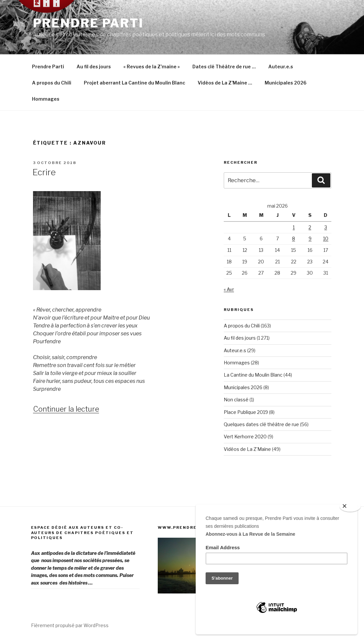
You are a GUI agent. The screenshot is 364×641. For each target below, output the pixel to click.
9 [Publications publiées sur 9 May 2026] (310, 238)
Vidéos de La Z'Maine (247, 449)
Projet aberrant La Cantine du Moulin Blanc (134, 83)
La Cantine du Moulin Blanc (253, 375)
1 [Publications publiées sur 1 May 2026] (294, 227)
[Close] (350, 506)
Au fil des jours (94, 67)
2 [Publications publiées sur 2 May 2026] (310, 227)
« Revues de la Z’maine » (152, 67)
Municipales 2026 (286, 83)
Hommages (46, 99)
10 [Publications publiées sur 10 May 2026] (326, 238)
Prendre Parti (88, 23)
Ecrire (44, 172)
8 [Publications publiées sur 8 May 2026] (294, 238)
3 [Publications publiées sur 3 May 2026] (326, 227)
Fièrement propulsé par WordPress (70, 625)
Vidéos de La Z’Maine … (225, 83)
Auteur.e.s (281, 67)
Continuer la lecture (66, 409)
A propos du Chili (52, 83)
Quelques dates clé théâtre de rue (261, 424)
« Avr (229, 289)
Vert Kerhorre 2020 (245, 437)
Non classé (236, 400)
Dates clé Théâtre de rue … (224, 67)
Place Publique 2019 (246, 412)
